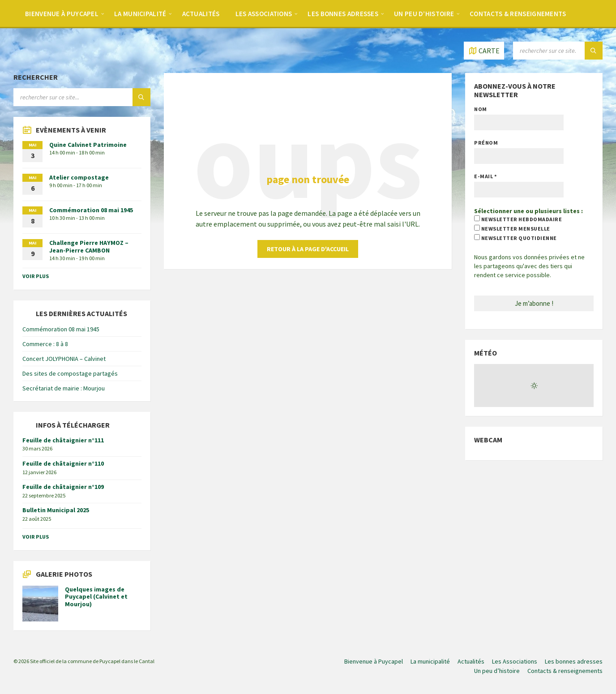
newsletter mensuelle (512, 228)
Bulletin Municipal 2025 (56, 510)
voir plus (36, 276)
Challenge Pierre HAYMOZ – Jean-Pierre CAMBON (89, 246)
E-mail (486, 176)
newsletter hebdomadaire (518, 219)
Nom (480, 109)
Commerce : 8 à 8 (45, 344)
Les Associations (264, 14)
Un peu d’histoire (424, 14)
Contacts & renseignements (518, 14)
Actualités (201, 14)
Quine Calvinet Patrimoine (88, 145)
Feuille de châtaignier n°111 (63, 440)
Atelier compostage (79, 177)
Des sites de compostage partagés (70, 373)
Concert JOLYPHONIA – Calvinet (64, 359)
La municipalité (140, 14)
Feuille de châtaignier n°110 (63, 463)
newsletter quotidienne (515, 238)
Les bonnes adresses (343, 14)
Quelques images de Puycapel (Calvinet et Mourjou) (96, 597)
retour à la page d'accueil (308, 249)
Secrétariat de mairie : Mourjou (64, 388)
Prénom (486, 143)
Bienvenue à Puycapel (62, 14)
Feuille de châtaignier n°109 (63, 487)
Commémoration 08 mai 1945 (91, 210)
